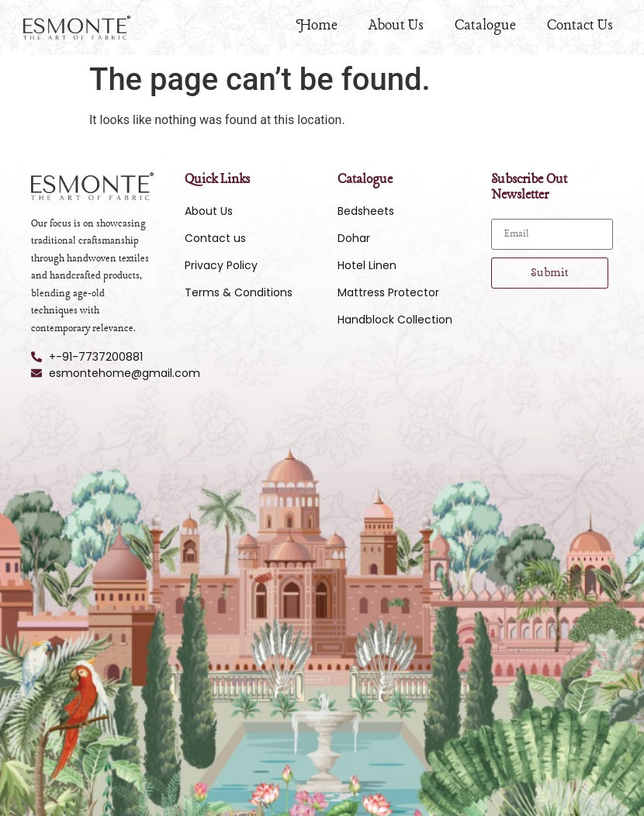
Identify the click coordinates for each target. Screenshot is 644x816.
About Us (396, 26)
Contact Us (580, 26)
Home (317, 26)
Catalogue (485, 26)
